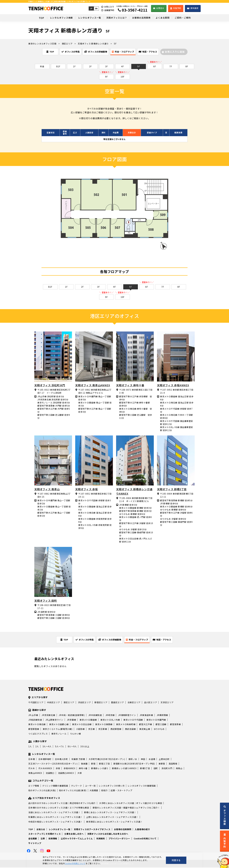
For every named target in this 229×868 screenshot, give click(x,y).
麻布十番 (83, 769)
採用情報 (53, 839)
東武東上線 (145, 730)
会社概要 (33, 839)
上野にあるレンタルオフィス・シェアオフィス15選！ (112, 818)
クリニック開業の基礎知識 (55, 787)
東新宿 (162, 764)
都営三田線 (161, 725)
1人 (30, 747)
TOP (34, 18)
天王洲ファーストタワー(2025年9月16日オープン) (53, 764)
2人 (37, 747)
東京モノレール (59, 734)
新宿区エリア (101, 703)
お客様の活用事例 (143, 18)
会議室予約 (109, 10)
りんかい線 (76, 734)
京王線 (91, 730)
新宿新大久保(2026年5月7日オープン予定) (134, 764)
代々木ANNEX (45, 769)
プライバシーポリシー (119, 839)
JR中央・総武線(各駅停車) (72, 716)
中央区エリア (54, 703)
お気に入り (109, 7)
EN (96, 8)
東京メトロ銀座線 (88, 720)
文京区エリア (167, 703)
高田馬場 (173, 764)
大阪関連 (94, 791)
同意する (176, 860)
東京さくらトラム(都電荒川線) (58, 730)
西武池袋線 (130, 730)
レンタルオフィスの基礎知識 (142, 787)
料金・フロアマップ (127, 52)
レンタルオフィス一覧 (86, 18)
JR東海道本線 (146, 716)
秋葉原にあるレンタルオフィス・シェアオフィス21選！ (55, 818)
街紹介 (104, 791)
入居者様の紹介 (142, 830)
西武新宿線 (116, 730)
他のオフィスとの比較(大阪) (42, 791)
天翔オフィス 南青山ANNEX (93, 386)
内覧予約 (177, 8)
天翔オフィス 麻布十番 (130, 386)
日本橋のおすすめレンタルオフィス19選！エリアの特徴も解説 (59, 808)
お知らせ (41, 830)
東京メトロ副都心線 (59, 725)
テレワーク (77, 787)
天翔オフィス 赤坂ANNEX (173, 386)
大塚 (80, 774)
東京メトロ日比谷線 (82, 725)
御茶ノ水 (133, 760)
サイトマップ (35, 844)
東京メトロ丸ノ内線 (110, 720)
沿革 (43, 839)
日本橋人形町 (61, 760)
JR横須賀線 (162, 716)
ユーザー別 (90, 787)
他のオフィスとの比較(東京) (73, 791)
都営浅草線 (175, 725)
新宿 (93, 764)
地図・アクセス (157, 52)
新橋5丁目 (145, 769)
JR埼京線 (110, 716)
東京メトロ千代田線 (133, 720)
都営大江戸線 (146, 725)
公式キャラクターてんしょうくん (77, 839)
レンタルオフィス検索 (56, 18)
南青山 (179, 769)
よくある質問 (166, 18)
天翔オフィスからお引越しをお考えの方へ (108, 835)
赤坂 (58, 769)
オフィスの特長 (65, 52)
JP (91, 8)
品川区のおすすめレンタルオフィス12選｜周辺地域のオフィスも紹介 (62, 804)
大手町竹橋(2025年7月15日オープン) (107, 760)
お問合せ (160, 8)
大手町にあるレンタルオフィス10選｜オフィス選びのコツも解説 (131, 804)
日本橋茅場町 (45, 760)
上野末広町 (164, 760)
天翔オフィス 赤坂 (87, 490)
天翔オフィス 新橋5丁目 (172, 490)
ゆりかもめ (159, 730)
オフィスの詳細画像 (95, 52)
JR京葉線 (71, 720)
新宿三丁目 (104, 764)
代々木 (32, 769)
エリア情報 (34, 787)
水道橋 (152, 760)
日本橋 (32, 760)
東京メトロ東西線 (104, 725)
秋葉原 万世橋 (78, 760)
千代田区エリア (36, 703)
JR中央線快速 (95, 716)
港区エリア (69, 703)
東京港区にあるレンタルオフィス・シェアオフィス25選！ (114, 823)
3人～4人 (47, 747)
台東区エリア (134, 703)
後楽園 (84, 764)
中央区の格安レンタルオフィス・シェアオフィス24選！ (55, 823)
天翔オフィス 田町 (46, 601)
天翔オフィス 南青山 (47, 490)
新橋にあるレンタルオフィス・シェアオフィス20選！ (110, 813)
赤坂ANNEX (69, 769)
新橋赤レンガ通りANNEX (124, 769)
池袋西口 (50, 774)
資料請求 (194, 8)
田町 (156, 769)
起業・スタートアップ (122, 791)
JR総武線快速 (35, 720)
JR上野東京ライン (54, 720)
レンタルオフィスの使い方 (112, 787)
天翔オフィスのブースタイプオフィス (92, 830)
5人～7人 (60, 747)
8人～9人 (72, 747)
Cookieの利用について (145, 839)
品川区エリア (151, 703)
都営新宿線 (34, 730)
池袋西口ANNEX (66, 774)
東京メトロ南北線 (37, 725)
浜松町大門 (167, 769)
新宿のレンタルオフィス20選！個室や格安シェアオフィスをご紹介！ (126, 808)
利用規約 (101, 839)
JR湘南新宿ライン (127, 716)
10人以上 (85, 747)
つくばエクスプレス (38, 734)
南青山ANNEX (35, 774)
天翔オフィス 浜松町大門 (50, 386)
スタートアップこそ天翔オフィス (44, 835)
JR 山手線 (33, 716)
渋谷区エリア (84, 703)
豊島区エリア (117, 703)
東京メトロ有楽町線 (126, 725)
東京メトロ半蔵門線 (156, 720)
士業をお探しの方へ (74, 835)
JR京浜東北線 (48, 716)
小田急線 (80, 730)
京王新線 (103, 730)
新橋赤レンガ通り (100, 769)
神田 (143, 760)
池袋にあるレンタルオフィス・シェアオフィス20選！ (54, 813)
